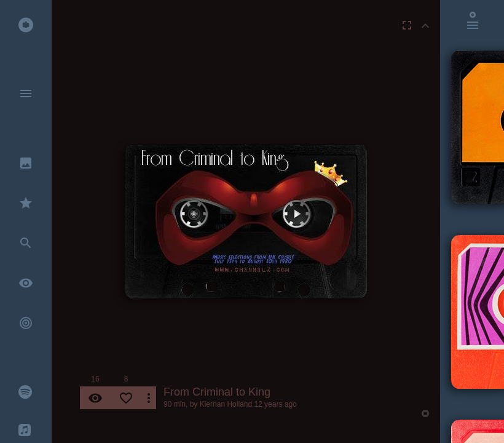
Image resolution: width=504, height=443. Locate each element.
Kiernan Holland (226, 404)
